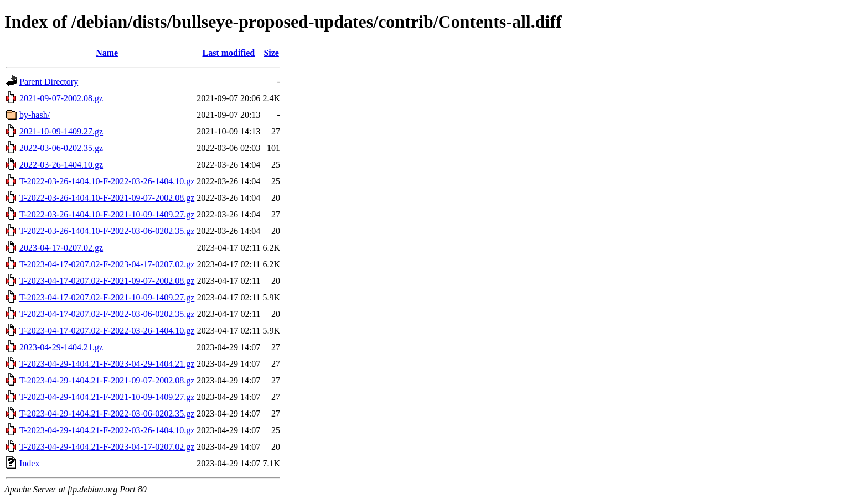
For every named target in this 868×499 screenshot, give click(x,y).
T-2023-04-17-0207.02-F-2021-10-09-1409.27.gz (107, 297)
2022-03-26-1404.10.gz (61, 165)
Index (29, 463)
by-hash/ (35, 115)
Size (271, 53)
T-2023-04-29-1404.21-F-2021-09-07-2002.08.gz (107, 380)
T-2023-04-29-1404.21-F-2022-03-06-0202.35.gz (107, 414)
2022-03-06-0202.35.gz (61, 148)
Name (107, 53)
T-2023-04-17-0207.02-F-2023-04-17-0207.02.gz (107, 264)
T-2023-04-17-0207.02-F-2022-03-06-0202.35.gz (107, 314)
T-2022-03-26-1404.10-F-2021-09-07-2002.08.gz (107, 198)
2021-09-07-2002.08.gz (61, 98)
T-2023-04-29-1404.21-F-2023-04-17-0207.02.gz (107, 447)
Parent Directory (49, 82)
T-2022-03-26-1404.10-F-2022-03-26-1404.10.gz (107, 181)
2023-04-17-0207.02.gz (61, 248)
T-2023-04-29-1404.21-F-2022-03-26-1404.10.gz (107, 430)
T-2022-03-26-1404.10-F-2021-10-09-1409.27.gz (107, 214)
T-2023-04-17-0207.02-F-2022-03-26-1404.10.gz (107, 331)
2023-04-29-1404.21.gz (61, 347)
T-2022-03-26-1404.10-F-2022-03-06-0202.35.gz (107, 231)
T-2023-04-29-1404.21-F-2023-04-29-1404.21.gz (107, 364)
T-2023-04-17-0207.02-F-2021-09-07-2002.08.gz (107, 281)
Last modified (228, 53)
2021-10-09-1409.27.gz (61, 131)
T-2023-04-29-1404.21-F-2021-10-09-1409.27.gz (107, 397)
